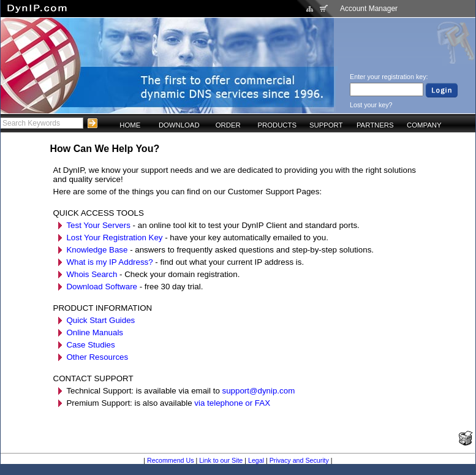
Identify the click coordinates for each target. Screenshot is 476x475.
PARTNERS (375, 125)
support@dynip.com (259, 391)
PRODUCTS (277, 125)
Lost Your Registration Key (114, 237)
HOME (130, 125)
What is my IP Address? (109, 262)
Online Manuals (95, 332)
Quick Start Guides (100, 320)
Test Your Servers (98, 225)
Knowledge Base (97, 250)
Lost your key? (371, 105)
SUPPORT (326, 125)
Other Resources (97, 357)
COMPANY (424, 125)
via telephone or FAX (232, 403)
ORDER (228, 125)
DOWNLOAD (179, 125)
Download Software (102, 287)
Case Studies (90, 345)
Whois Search (92, 274)
